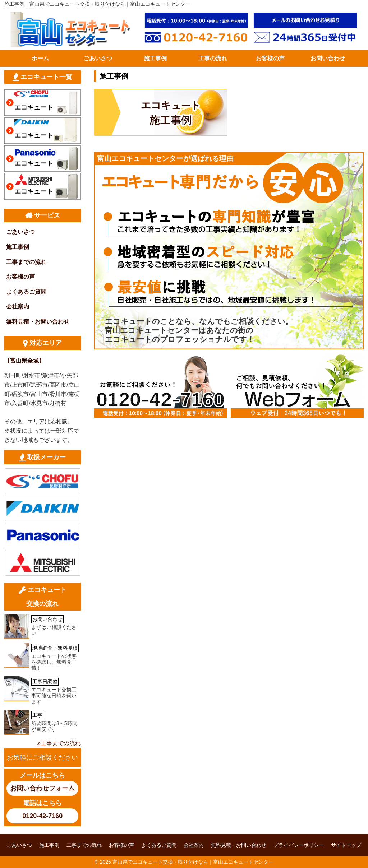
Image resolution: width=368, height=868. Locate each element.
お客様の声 (270, 58)
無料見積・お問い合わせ (38, 322)
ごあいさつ (98, 58)
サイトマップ (346, 845)
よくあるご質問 (26, 292)
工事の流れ (213, 58)
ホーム (40, 58)
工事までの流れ (26, 262)
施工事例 (155, 58)
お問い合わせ (328, 58)
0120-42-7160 (42, 816)
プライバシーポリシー (299, 845)
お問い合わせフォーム (42, 788)
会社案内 (18, 307)
